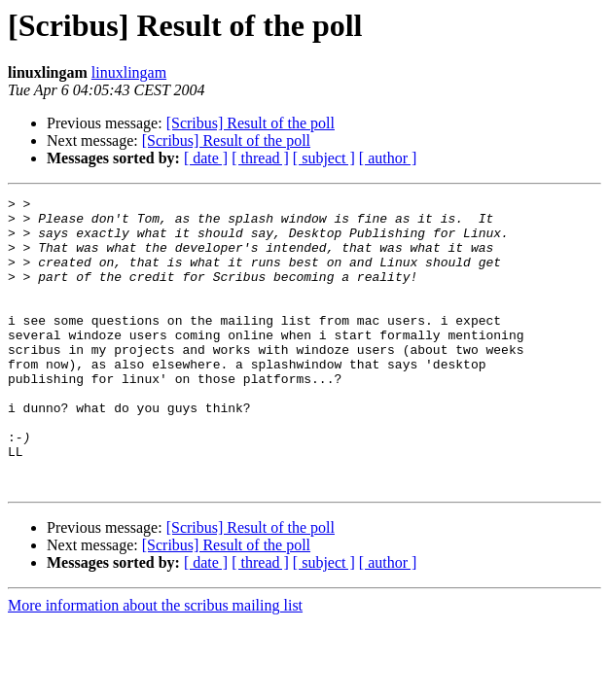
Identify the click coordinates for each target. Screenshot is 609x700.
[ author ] (388, 158)
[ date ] (206, 158)
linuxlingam (129, 72)
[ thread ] (260, 158)
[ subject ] (324, 158)
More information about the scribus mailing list (155, 664)
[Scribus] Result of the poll (251, 123)
